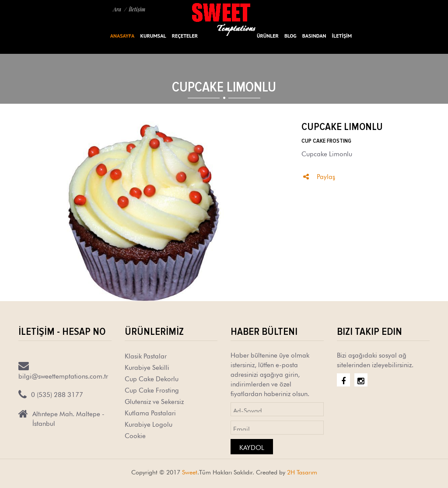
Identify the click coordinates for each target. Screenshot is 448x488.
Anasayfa (122, 36)
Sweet (190, 471)
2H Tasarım (302, 471)
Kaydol (252, 447)
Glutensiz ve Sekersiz (154, 401)
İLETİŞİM (342, 36)
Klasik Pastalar (146, 355)
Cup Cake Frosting (152, 389)
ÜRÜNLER (268, 36)
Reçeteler (185, 36)
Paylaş (319, 176)
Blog (290, 36)
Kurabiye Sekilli (147, 367)
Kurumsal (153, 36)
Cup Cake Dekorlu (152, 378)
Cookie (135, 435)
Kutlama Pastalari (150, 412)
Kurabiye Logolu (149, 423)
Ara (117, 9)
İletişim (137, 9)
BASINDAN (314, 36)
